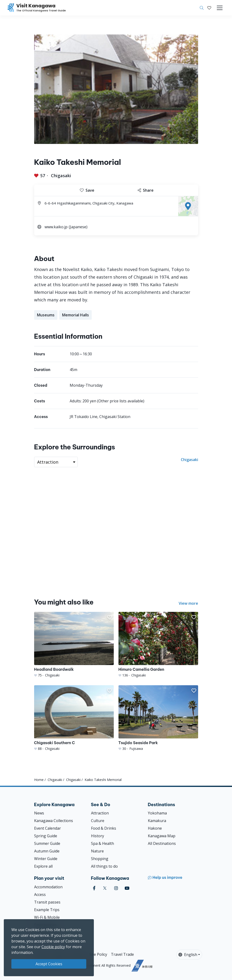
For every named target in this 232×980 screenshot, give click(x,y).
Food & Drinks (104, 828)
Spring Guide (46, 836)
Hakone (155, 828)
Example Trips (47, 910)
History (98, 836)
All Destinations (162, 843)
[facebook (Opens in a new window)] (94, 888)
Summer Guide (47, 843)
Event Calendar (48, 828)
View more (188, 603)
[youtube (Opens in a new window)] (127, 888)
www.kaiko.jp (56, 227)
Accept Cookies (49, 964)
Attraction (100, 813)
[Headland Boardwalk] (74, 645)
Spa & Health (102, 843)
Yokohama (157, 813)
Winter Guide (46, 859)
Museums (46, 315)
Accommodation (48, 887)
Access (40, 894)
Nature (97, 851)
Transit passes (47, 902)
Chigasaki (61, 176)
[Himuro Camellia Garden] (158, 645)
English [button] (188, 955)
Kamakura (157, 821)
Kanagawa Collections (54, 821)
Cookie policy (53, 947)
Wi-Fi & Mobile (47, 917)
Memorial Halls (75, 315)
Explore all (43, 866)
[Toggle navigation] (220, 8)
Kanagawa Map (162, 836)
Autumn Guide (47, 851)
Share (146, 190)
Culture (98, 821)
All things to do (104, 866)
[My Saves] (209, 8)
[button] (209, 8)
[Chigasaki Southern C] (74, 718)
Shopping (100, 859)
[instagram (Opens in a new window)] (116, 888)
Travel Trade (122, 954)
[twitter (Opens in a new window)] (105, 888)
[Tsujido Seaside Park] (158, 718)
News (39, 813)
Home (39, 780)
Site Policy (98, 954)
